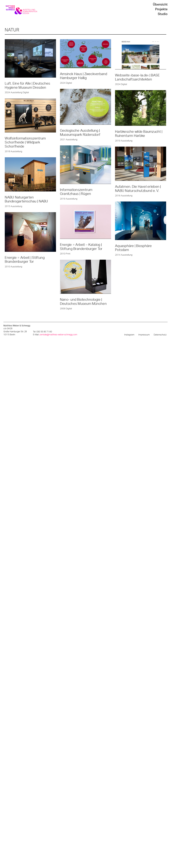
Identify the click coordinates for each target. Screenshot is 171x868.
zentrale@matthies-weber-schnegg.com (58, 335)
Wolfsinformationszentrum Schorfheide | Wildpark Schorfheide (25, 142)
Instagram (129, 335)
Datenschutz (160, 335)
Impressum (144, 335)
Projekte (161, 10)
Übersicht (160, 5)
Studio (163, 14)
